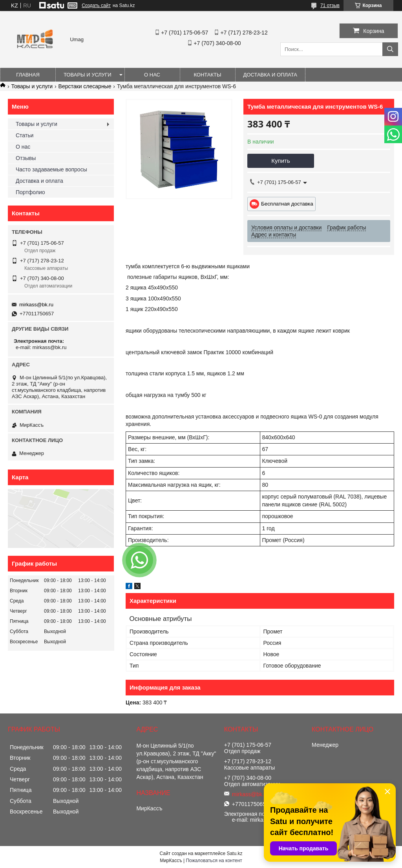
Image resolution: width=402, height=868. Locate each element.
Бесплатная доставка (287, 204)
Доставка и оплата (270, 75)
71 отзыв (330, 5)
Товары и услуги (88, 75)
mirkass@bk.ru (36, 305)
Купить (280, 161)
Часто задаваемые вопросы (51, 169)
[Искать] (390, 49)
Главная (28, 75)
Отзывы (26, 158)
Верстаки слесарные (85, 86)
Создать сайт (96, 5)
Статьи (25, 135)
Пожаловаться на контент (214, 861)
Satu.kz (234, 853)
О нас (152, 75)
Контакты (207, 75)
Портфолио (30, 192)
